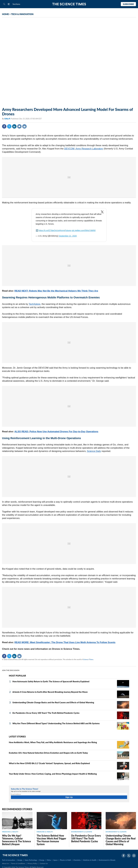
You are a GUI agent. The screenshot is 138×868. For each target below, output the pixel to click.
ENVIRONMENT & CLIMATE (82, 832)
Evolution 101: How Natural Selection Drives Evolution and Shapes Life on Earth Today (48, 753)
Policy (49, 860)
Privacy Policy (32, 863)
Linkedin (14, 126)
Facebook (4, 126)
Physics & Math (65, 860)
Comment (19, 126)
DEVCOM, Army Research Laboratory (84, 149)
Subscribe (128, 4)
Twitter (9, 126)
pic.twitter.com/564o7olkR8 (84, 230)
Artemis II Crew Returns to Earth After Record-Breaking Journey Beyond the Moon (50, 692)
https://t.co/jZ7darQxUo (49, 230)
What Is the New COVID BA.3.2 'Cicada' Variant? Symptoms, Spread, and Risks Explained (49, 763)
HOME (5, 14)
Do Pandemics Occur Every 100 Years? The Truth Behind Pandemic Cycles (46, 713)
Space (55, 860)
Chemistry (77, 860)
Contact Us (44, 863)
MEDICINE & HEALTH (10, 832)
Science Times (88, 659)
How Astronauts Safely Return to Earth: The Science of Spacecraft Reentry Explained (51, 681)
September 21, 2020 (68, 236)
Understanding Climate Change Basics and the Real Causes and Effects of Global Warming (53, 702)
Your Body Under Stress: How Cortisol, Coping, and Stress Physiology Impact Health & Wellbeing (53, 774)
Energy (42, 860)
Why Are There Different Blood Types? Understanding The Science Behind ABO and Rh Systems (56, 723)
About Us (5, 863)
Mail (24, 126)
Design (20, 860)
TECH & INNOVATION (22, 14)
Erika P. (8, 119)
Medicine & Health (90, 860)
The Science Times (69, 4)
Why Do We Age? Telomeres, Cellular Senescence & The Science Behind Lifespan (16, 840)
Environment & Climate (107, 860)
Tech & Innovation (9, 860)
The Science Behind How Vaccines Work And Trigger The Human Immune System (51, 840)
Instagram (134, 856)
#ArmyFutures (65, 230)
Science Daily (94, 451)
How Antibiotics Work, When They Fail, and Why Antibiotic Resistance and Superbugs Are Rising (53, 742)
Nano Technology (31, 860)
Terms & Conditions (18, 863)
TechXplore (34, 304)
